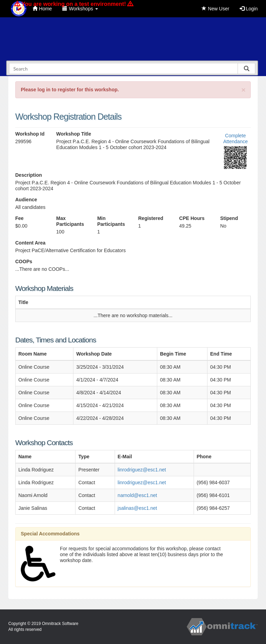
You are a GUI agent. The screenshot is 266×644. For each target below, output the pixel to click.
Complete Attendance (235, 139)
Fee (19, 218)
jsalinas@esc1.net (138, 508)
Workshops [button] (80, 9)
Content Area (30, 243)
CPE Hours (192, 218)
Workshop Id (30, 134)
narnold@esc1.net (138, 495)
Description (29, 175)
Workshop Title (74, 134)
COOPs (24, 261)
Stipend (229, 218)
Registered (151, 218)
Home (42, 9)
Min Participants (111, 221)
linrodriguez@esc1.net (142, 470)
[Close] (243, 90)
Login (249, 9)
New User (215, 9)
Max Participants (70, 221)
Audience (26, 200)
